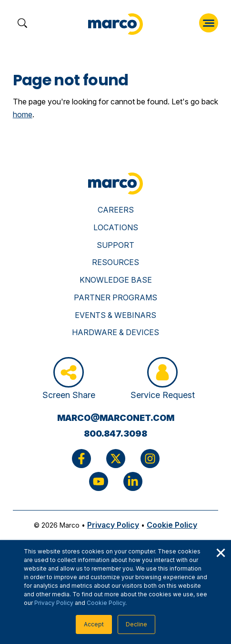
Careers (116, 210)
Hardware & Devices (115, 332)
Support (115, 245)
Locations (116, 227)
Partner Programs (115, 297)
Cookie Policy (106, 603)
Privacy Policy (54, 603)
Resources (115, 262)
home (23, 114)
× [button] (221, 552)
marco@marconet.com (116, 418)
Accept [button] (94, 624)
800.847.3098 (115, 434)
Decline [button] (136, 624)
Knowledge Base (116, 280)
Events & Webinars (115, 315)
